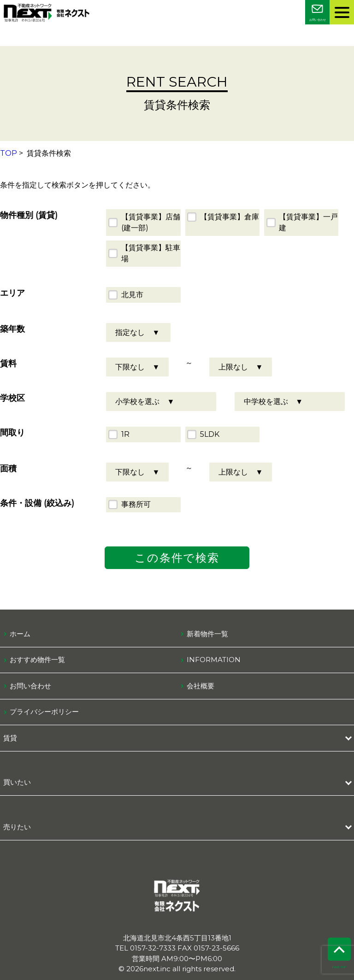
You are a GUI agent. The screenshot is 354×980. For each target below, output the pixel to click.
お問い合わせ (30, 686)
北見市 (132, 295)
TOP (9, 153)
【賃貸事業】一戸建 (308, 222)
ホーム (20, 634)
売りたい (17, 827)
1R (125, 434)
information (214, 660)
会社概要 (201, 686)
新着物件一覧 (207, 634)
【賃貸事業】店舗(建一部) (151, 222)
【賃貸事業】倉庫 (230, 217)
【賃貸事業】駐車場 (151, 253)
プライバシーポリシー (44, 712)
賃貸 (10, 738)
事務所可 (136, 504)
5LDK (210, 434)
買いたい (17, 782)
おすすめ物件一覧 (37, 660)
